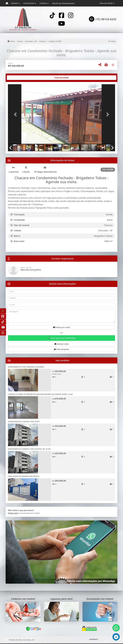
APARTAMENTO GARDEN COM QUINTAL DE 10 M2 (29, 449)
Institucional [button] (29, 3)
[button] (16, 115)
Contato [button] (43, 3)
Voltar (112, 41)
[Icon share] (52, 15)
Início (11, 41)
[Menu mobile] (7, 3)
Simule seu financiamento (63, 3)
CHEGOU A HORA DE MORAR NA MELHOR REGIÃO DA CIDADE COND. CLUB (40, 394)
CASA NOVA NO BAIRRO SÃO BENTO (24, 476)
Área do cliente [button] (106, 3)
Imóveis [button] (14, 3)
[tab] (16, 78)
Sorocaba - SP (31, 41)
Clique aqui (13, 513)
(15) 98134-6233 (106, 19)
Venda (20, 41)
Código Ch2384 (55, 41)
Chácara (43, 41)
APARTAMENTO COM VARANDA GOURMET (26, 367)
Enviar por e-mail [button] (61, 327)
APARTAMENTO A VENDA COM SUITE (24, 421)
